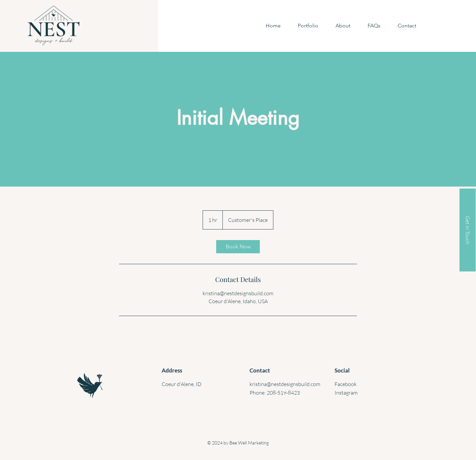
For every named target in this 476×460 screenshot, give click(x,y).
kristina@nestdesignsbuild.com (285, 384)
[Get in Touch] (468, 230)
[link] (238, 247)
